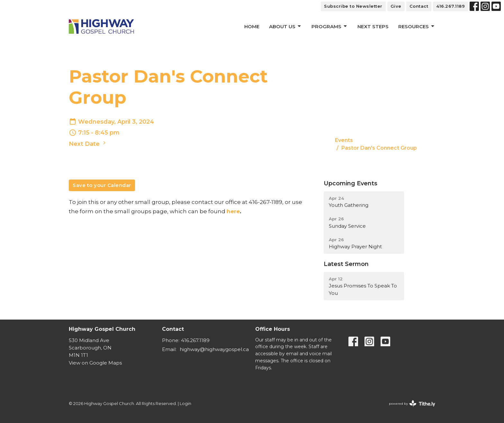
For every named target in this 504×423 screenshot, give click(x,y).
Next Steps (373, 26)
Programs (330, 26)
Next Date (88, 144)
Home (252, 26)
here (233, 211)
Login (185, 404)
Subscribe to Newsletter (353, 6)
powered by (412, 404)
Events (344, 140)
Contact (419, 6)
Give (396, 6)
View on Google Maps (95, 363)
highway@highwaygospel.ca (214, 349)
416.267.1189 (450, 6)
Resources (417, 26)
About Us (285, 26)
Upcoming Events (351, 183)
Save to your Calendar (102, 185)
